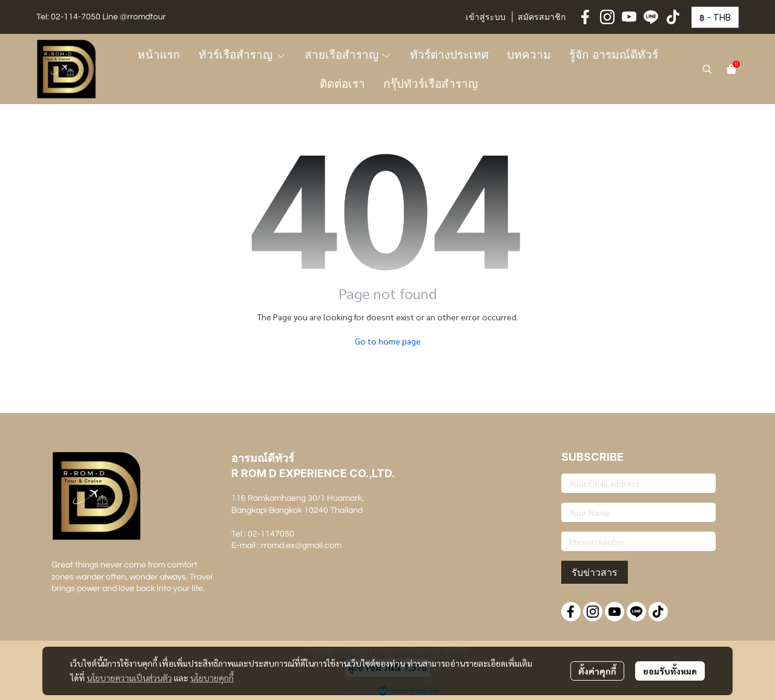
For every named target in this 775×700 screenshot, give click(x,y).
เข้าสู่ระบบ (486, 18)
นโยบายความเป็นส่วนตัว (129, 678)
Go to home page (388, 341)
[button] (715, 17)
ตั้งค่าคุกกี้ (597, 671)
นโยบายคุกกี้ (212, 678)
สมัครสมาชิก (542, 18)
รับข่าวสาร (595, 572)
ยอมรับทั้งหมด (670, 671)
